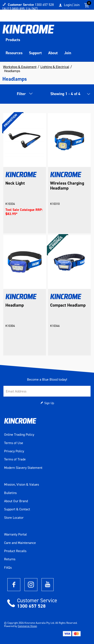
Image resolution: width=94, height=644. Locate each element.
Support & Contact (17, 509)
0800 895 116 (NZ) (25, 9)
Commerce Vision (27, 626)
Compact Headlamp (68, 305)
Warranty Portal (15, 534)
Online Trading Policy (19, 435)
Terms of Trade (15, 459)
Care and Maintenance (20, 543)
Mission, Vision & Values (22, 485)
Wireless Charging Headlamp (67, 186)
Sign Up (49, 403)
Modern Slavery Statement (23, 468)
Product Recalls (15, 551)
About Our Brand (16, 501)
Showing (65, 94)
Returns (10, 559)
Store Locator (14, 518)
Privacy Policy (14, 451)
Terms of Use (14, 443)
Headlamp (15, 305)
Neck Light (15, 183)
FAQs (8, 568)
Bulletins (10, 493)
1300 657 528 (31, 606)
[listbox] (87, 95)
